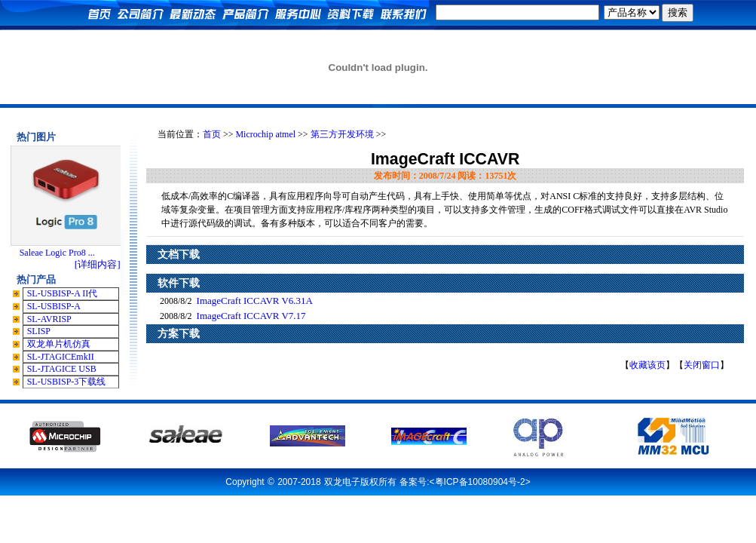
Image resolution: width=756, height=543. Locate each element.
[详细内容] (98, 264)
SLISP (39, 331)
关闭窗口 (702, 365)
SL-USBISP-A (54, 306)
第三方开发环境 (342, 134)
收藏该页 (647, 365)
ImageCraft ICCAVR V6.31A (255, 301)
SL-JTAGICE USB (62, 369)
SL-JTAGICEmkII (61, 357)
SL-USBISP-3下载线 (67, 382)
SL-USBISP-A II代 (63, 293)
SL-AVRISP (49, 319)
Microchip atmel (265, 134)
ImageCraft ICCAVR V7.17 (251, 316)
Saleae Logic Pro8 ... (57, 253)
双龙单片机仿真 (59, 344)
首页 (212, 134)
